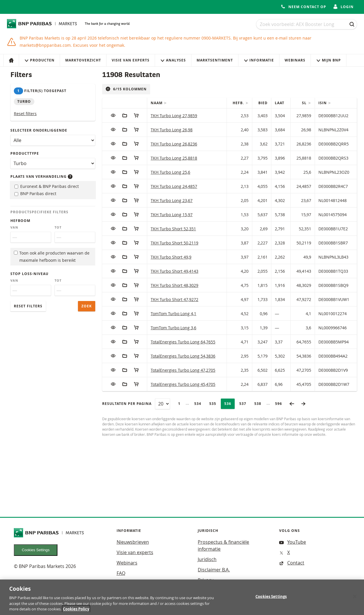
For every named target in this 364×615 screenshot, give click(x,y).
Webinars (295, 60)
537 (244, 404)
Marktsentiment (215, 60)
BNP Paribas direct (35, 194)
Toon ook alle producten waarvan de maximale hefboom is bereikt (52, 257)
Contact (292, 563)
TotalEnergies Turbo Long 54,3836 (183, 356)
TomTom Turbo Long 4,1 (173, 314)
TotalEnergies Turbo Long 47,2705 (183, 370)
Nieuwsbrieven (133, 542)
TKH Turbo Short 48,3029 (174, 285)
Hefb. (239, 103)
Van (14, 227)
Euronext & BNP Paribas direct (47, 186)
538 (260, 404)
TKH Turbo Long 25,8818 (174, 158)
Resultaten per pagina (127, 404)
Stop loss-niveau (29, 274)
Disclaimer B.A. (214, 570)
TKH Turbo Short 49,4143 (174, 271)
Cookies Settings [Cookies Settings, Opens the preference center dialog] (271, 598)
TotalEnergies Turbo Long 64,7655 (183, 342)
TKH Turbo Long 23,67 (172, 200)
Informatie (259, 60)
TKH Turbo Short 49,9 (171, 257)
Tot (58, 227)
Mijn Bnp (328, 60)
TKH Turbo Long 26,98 (172, 130)
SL (305, 103)
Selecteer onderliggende (39, 130)
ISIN (323, 103)
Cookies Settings (36, 550)
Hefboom (20, 221)
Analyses (173, 60)
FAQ (121, 573)
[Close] (355, 598)
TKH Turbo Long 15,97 (172, 215)
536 (229, 404)
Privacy (206, 580)
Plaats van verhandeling (41, 176)
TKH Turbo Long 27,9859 (174, 116)
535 (214, 404)
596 (280, 404)
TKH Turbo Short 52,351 (173, 229)
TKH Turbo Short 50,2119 (174, 243)
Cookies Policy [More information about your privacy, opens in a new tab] (76, 611)
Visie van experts (131, 60)
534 (199, 404)
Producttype (25, 153)
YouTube (293, 542)
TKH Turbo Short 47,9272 (174, 299)
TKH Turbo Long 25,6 (170, 172)
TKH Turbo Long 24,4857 (174, 186)
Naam (157, 103)
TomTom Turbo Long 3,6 (173, 328)
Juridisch (207, 559)
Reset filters (25, 114)
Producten (39, 60)
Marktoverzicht (83, 60)
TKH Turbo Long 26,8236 (174, 144)
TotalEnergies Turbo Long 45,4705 (183, 384)
